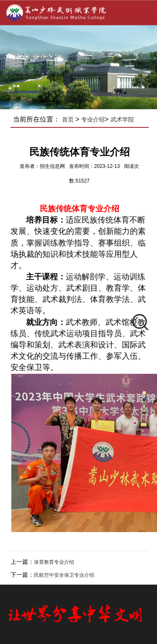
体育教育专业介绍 (57, 562)
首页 (70, 119)
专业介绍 (96, 119)
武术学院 (125, 119)
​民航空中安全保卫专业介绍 (67, 575)
